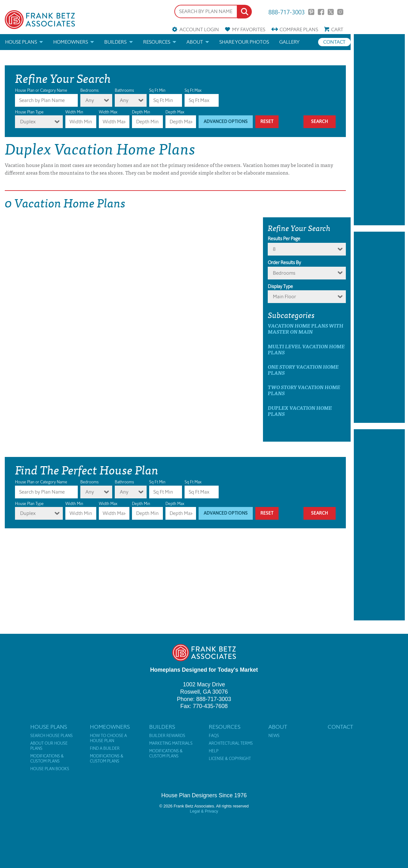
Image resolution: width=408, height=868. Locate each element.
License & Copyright (230, 759)
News (274, 736)
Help (214, 751)
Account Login (199, 29)
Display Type (280, 286)
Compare (299, 29)
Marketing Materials (171, 743)
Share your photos (244, 42)
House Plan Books (50, 769)
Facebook (321, 12)
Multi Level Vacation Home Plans (306, 349)
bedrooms (284, 273)
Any (90, 100)
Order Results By (284, 263)
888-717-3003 (287, 12)
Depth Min (141, 112)
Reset (267, 122)
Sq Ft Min (157, 90)
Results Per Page (284, 239)
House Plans (21, 42)
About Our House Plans (49, 746)
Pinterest (311, 12)
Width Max (108, 112)
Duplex (28, 122)
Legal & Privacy (204, 811)
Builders (115, 42)
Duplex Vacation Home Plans (300, 411)
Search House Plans (51, 736)
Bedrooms (89, 90)
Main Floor (284, 297)
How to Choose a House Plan (108, 738)
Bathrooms (124, 90)
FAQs (214, 736)
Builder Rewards (167, 736)
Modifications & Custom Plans (47, 759)
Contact (334, 42)
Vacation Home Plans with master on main (306, 329)
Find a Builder (105, 749)
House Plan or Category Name (41, 90)
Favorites (249, 29)
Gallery (289, 42)
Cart (337, 29)
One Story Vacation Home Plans (303, 370)
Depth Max (175, 112)
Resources (157, 42)
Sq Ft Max (193, 90)
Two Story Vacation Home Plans (304, 390)
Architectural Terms (231, 743)
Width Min (74, 112)
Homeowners (71, 42)
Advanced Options (226, 122)
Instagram (340, 12)
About (195, 42)
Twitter (331, 12)
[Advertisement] (379, 130)
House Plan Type (29, 112)
